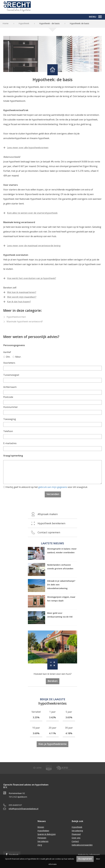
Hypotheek (24, 23)
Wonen (41, 827)
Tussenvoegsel (11, 375)
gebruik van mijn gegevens (53, 487)
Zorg (40, 845)
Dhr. (7, 357)
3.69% (36, 733)
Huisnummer (11, 407)
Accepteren (85, 859)
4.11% (52, 733)
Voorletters (9, 363)
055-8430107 (15, 805)
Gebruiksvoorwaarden (82, 845)
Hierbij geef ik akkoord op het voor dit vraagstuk (46, 487)
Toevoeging (10, 419)
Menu (95, 17)
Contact (75, 841)
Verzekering (77, 831)
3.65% (69, 717)
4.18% (69, 733)
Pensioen (42, 838)
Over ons (76, 838)
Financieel (76, 834)
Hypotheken (43, 831)
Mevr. (17, 357)
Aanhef (7, 352)
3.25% (36, 717)
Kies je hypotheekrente (52, 744)
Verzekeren (43, 841)
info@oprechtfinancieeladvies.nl (24, 809)
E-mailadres (10, 443)
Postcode (8, 397)
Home (6, 23)
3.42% (52, 717)
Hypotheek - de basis (49, 23)
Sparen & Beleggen (47, 834)
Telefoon (8, 431)
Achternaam (10, 387)
